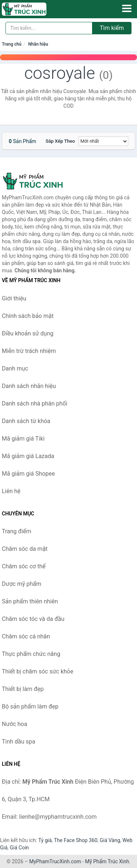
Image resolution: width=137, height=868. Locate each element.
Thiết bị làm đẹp (23, 689)
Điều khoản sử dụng (28, 333)
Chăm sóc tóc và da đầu (33, 619)
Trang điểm (17, 531)
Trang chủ (12, 44)
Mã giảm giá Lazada (28, 456)
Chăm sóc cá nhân (26, 636)
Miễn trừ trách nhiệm (29, 351)
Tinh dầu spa (19, 742)
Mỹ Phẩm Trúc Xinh (107, 861)
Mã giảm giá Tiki (23, 439)
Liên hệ (11, 491)
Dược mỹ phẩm (22, 584)
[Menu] (127, 8)
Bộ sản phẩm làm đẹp (30, 706)
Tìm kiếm (112, 28)
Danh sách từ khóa (26, 421)
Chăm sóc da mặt (25, 549)
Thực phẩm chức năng (31, 654)
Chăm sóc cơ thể (24, 566)
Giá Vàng (110, 840)
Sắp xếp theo (60, 141)
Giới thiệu (14, 298)
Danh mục (15, 368)
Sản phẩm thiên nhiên (30, 601)
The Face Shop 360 (75, 840)
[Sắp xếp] (103, 141)
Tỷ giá (45, 840)
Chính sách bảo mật (28, 316)
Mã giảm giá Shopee (28, 474)
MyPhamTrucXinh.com (55, 861)
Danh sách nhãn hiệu (29, 386)
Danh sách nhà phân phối (35, 404)
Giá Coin (19, 848)
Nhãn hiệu (38, 44)
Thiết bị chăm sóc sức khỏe (37, 671)
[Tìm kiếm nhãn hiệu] (49, 28)
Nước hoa (14, 724)
